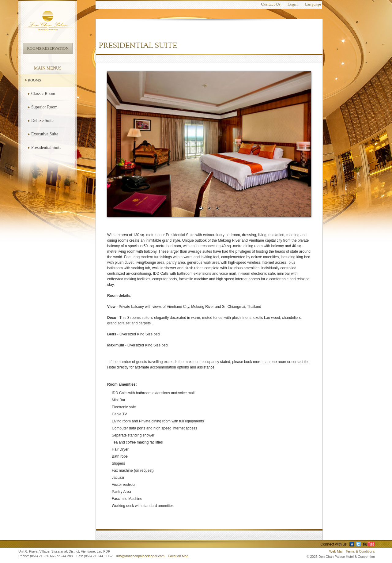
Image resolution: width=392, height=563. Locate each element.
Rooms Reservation (48, 48)
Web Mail (336, 551)
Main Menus (48, 68)
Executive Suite (45, 134)
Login (293, 4)
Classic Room (43, 94)
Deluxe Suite (42, 121)
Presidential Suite (46, 147)
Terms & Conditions (360, 551)
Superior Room (44, 107)
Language (313, 4)
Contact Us (271, 4)
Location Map (178, 556)
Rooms (34, 80)
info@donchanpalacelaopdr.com (141, 556)
